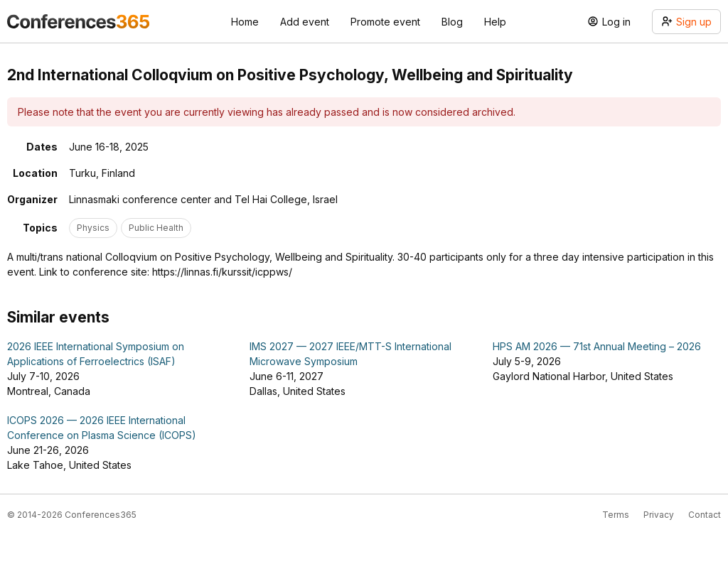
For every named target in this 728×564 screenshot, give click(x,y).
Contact (705, 515)
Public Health (156, 228)
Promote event (385, 22)
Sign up (686, 22)
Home (245, 22)
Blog (452, 22)
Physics (93, 228)
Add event (305, 22)
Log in (609, 22)
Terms (616, 515)
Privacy (659, 515)
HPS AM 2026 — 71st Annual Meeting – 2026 (597, 346)
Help (495, 22)
